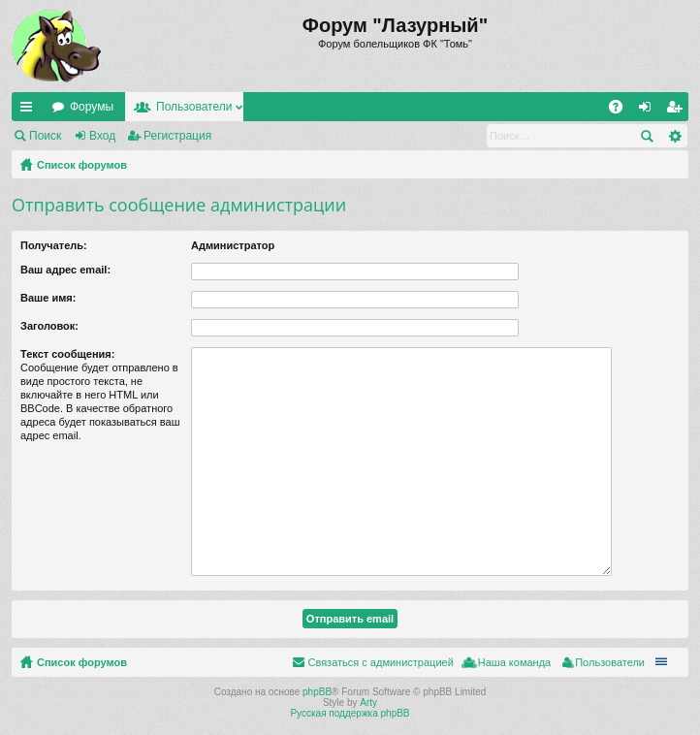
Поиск (45, 136)
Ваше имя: (48, 298)
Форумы (92, 107)
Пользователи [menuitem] (610, 662)
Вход (102, 136)
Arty (368, 703)
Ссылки (30, 111)
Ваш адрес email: (65, 270)
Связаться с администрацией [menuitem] (380, 662)
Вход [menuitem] (649, 111)
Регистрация (177, 136)
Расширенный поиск (674, 136)
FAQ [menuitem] (622, 111)
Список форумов (82, 165)
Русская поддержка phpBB (350, 713)
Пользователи (194, 107)
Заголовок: (49, 326)
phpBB (317, 692)
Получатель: (54, 245)
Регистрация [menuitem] (678, 111)
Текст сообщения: (67, 354)
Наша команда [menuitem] (514, 662)
